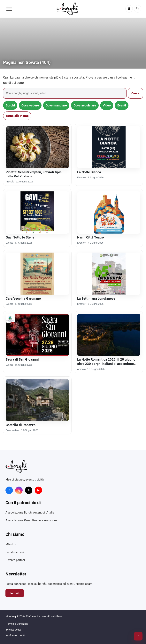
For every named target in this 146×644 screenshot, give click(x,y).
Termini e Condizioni (17, 624)
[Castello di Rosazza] (37, 400)
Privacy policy (14, 630)
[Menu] (9, 9)
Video (107, 105)
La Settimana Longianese (96, 298)
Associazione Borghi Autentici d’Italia (30, 513)
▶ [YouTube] (38, 490)
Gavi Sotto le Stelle (20, 237)
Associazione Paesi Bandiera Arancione (31, 520)
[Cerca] (65, 93)
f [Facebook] (9, 490)
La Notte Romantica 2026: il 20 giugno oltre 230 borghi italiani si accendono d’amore (106, 364)
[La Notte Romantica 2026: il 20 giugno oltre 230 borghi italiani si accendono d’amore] (109, 335)
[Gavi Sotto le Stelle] (37, 213)
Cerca (135, 93)
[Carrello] (138, 9)
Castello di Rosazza (21, 425)
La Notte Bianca (89, 172)
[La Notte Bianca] (109, 147)
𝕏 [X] (29, 490)
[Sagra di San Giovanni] (37, 335)
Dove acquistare (85, 105)
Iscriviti (15, 593)
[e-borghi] (67, 9)
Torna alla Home (17, 116)
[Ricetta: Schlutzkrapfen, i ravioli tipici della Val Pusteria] (37, 147)
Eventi (122, 105)
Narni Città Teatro (91, 237)
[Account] (129, 9)
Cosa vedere (30, 105)
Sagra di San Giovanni (22, 359)
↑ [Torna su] (138, 636)
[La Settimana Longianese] (109, 274)
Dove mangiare (56, 105)
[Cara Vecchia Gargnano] (37, 274)
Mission (11, 544)
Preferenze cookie (16, 636)
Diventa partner (15, 560)
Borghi (10, 105)
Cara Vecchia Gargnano (23, 298)
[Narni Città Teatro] (109, 213)
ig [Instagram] (19, 490)
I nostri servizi (15, 552)
